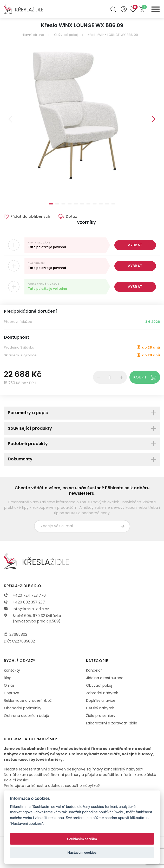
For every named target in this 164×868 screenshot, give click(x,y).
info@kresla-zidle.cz (26, 609)
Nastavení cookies (82, 852)
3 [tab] (63, 204)
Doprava (12, 693)
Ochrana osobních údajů (27, 716)
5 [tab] (76, 204)
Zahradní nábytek (102, 693)
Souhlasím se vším (82, 839)
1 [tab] (51, 204)
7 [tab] (88, 204)
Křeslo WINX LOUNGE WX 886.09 (113, 35)
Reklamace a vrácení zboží (28, 700)
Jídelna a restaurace (105, 678)
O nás (9, 685)
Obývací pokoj (66, 35)
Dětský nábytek (100, 708)
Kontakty (12, 670)
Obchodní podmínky (23, 708)
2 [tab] (57, 204)
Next (154, 119)
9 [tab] (101, 204)
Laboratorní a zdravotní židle (112, 723)
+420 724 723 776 (25, 595)
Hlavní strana (33, 35)
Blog (8, 678)
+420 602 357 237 (24, 602)
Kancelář (94, 670)
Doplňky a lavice (101, 700)
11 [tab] (113, 204)
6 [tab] (82, 204)
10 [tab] (107, 204)
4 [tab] (70, 204)
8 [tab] (95, 204)
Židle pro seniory (101, 716)
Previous (10, 119)
